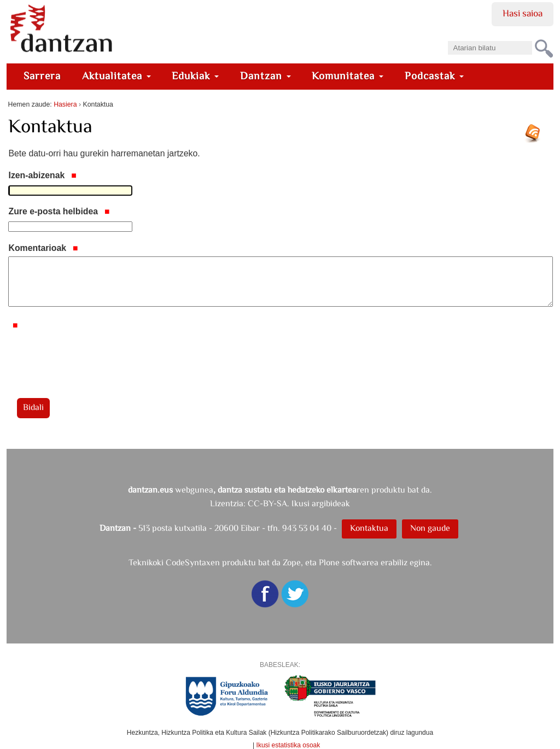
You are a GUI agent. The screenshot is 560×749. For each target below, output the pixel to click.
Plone (329, 562)
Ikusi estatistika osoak (288, 745)
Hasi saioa (523, 13)
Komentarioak (43, 248)
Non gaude (430, 528)
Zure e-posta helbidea (59, 211)
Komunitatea (348, 76)
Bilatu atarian (447, 37)
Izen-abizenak (42, 175)
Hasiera (65, 104)
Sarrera (42, 76)
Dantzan (266, 76)
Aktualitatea (116, 76)
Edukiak (195, 76)
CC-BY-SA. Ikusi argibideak (299, 503)
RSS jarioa (535, 137)
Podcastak (434, 76)
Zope (292, 562)
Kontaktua (369, 528)
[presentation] (91, 355)
